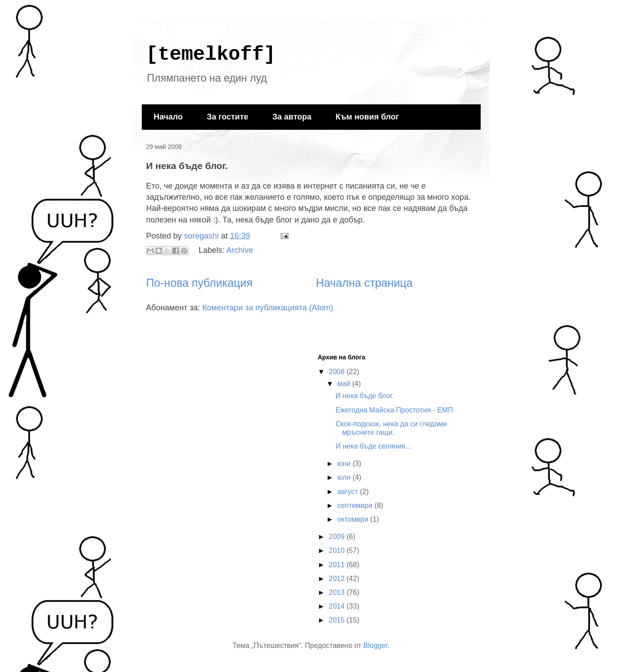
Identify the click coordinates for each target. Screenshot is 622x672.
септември (356, 505)
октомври (354, 519)
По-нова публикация (200, 283)
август (348, 492)
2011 (338, 565)
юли (345, 477)
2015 (338, 620)
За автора (292, 117)
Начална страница (364, 283)
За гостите (228, 117)
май (344, 384)
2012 (338, 579)
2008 (338, 372)
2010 (338, 550)
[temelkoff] (211, 54)
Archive (240, 250)
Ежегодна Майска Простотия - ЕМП (394, 410)
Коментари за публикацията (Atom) (268, 308)
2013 (338, 592)
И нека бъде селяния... (373, 446)
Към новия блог (367, 117)
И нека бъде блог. (365, 396)
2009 (338, 537)
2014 (338, 606)
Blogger (375, 645)
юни (345, 464)
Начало (168, 117)
